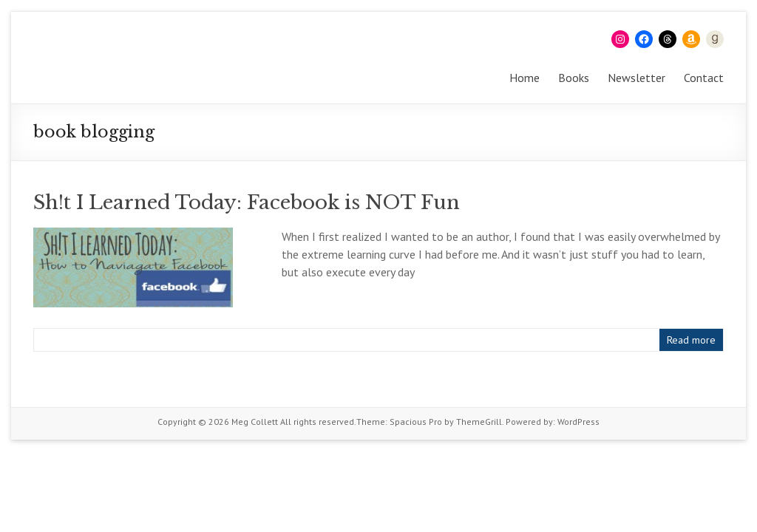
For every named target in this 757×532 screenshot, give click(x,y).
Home (525, 78)
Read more (691, 340)
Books (574, 78)
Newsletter (637, 78)
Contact (704, 78)
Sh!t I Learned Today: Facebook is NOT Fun (247, 202)
